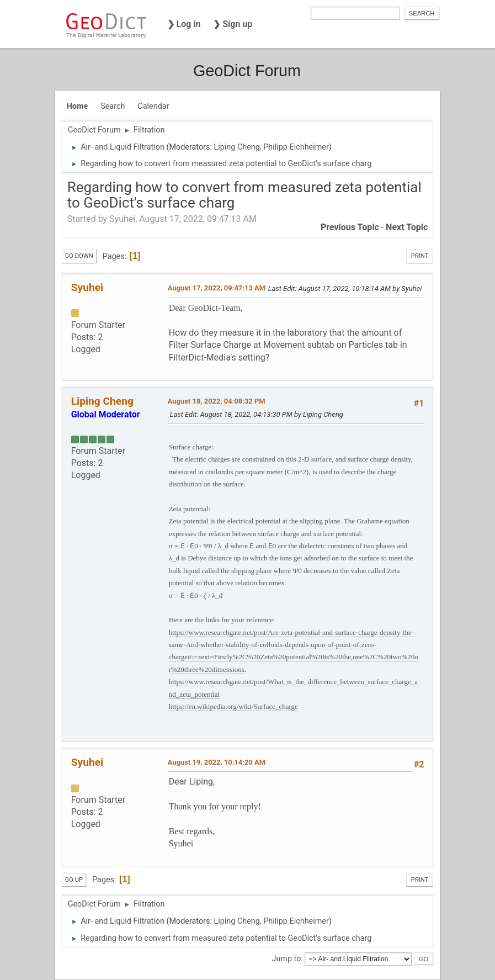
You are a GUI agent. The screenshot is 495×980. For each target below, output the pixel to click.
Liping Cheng (236, 147)
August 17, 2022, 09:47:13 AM (217, 288)
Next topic (407, 227)
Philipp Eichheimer (296, 147)
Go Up (74, 880)
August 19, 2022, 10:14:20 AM (217, 762)
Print (420, 256)
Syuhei (87, 287)
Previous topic (350, 227)
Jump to (286, 959)
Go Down (79, 256)
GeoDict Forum (247, 71)
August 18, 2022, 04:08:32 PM (217, 401)
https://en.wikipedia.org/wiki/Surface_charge (233, 706)
